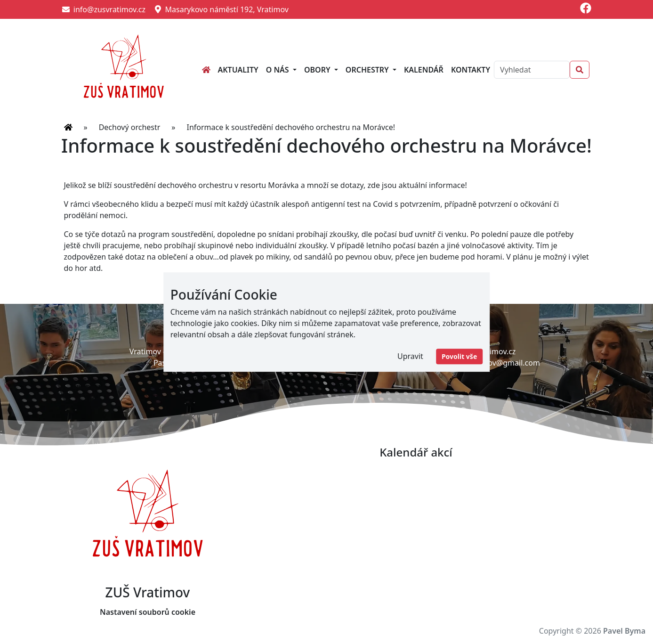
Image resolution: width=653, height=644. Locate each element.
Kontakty (471, 70)
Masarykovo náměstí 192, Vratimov (222, 9)
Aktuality (238, 70)
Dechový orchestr (130, 127)
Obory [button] (318, 70)
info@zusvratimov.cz (104, 9)
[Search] (532, 70)
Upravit (410, 356)
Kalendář (424, 70)
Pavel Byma (624, 631)
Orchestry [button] (368, 70)
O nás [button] (278, 70)
